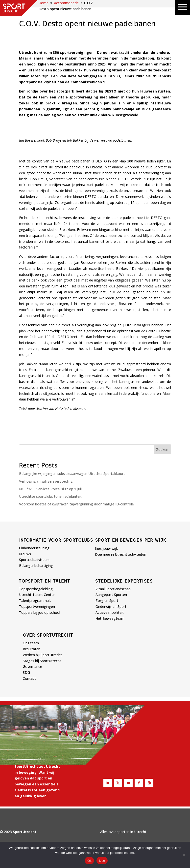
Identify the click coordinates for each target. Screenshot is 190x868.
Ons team (31, 643)
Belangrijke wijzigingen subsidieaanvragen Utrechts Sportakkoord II (74, 474)
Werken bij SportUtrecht (42, 655)
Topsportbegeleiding (36, 589)
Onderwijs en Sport (111, 606)
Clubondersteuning (34, 548)
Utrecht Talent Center (37, 595)
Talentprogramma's (35, 601)
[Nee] (184, 855)
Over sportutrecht (48, 635)
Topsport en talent (45, 581)
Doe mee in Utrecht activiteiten (121, 554)
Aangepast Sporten (111, 595)
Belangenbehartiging (36, 566)
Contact (29, 678)
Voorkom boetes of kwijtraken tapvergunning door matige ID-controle (76, 504)
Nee (102, 861)
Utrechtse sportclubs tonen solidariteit (50, 496)
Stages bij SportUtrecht (42, 661)
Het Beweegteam (110, 618)
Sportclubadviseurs (34, 560)
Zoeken (162, 449)
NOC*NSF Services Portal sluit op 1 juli (50, 489)
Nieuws (25, 554)
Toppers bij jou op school (40, 612)
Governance (32, 666)
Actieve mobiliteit (110, 612)
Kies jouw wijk (106, 548)
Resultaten (32, 649)
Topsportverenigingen (37, 606)
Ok (89, 861)
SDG (26, 672)
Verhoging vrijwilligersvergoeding (46, 481)
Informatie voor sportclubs (56, 540)
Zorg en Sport (107, 601)
